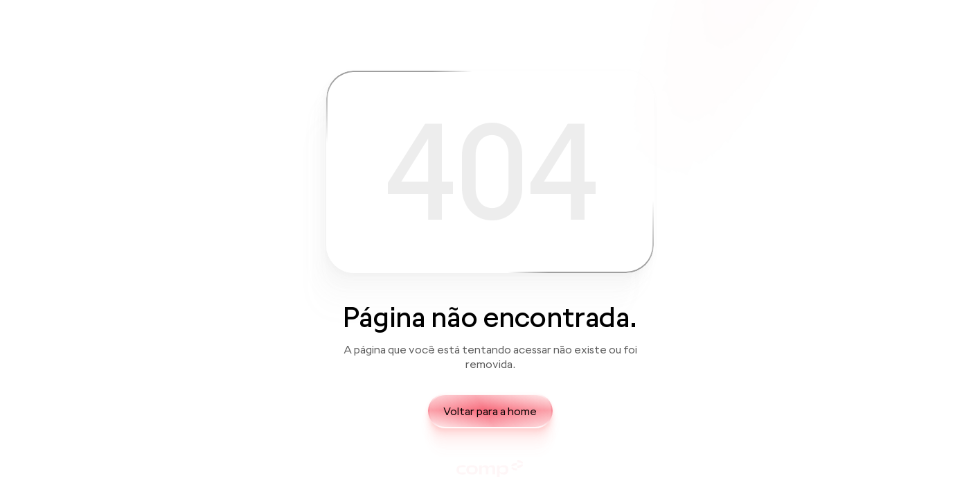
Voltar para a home (490, 411)
